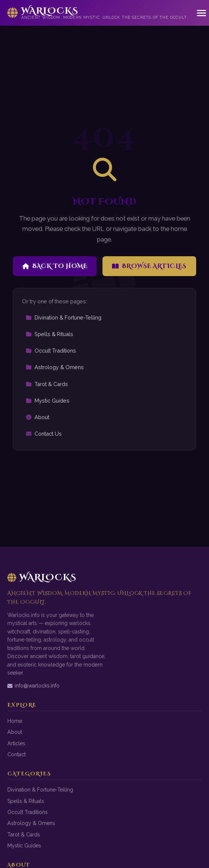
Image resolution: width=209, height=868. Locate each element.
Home (15, 721)
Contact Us (44, 434)
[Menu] (201, 13)
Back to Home (55, 266)
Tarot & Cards (47, 384)
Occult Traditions (51, 351)
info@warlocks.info (33, 686)
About (37, 417)
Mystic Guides (48, 401)
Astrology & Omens (55, 367)
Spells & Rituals (49, 334)
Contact (17, 754)
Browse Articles (149, 266)
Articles (16, 743)
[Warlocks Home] (98, 13)
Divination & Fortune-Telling (64, 317)
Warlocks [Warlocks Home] (42, 578)
